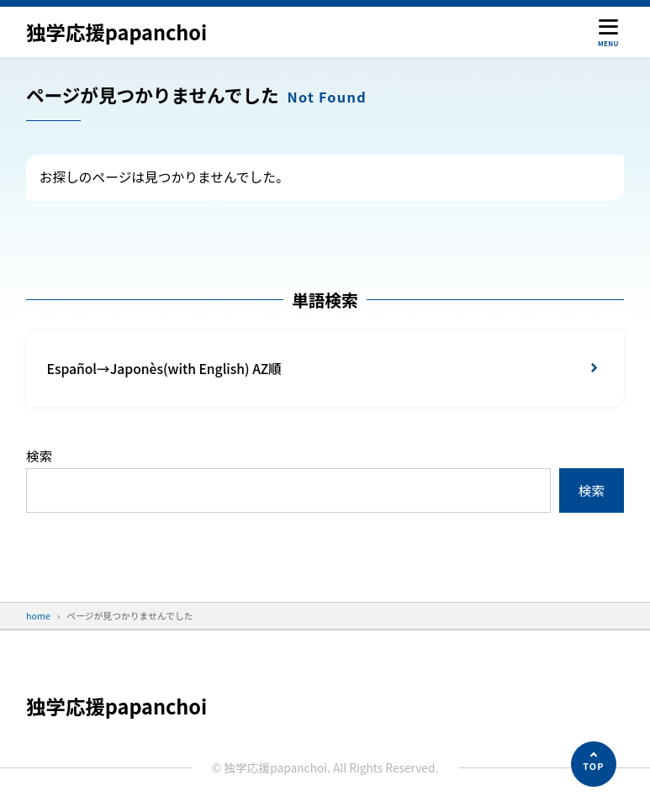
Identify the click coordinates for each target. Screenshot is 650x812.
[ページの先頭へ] (594, 764)
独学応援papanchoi (117, 32)
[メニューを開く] (608, 32)
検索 (39, 456)
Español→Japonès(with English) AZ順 (165, 369)
